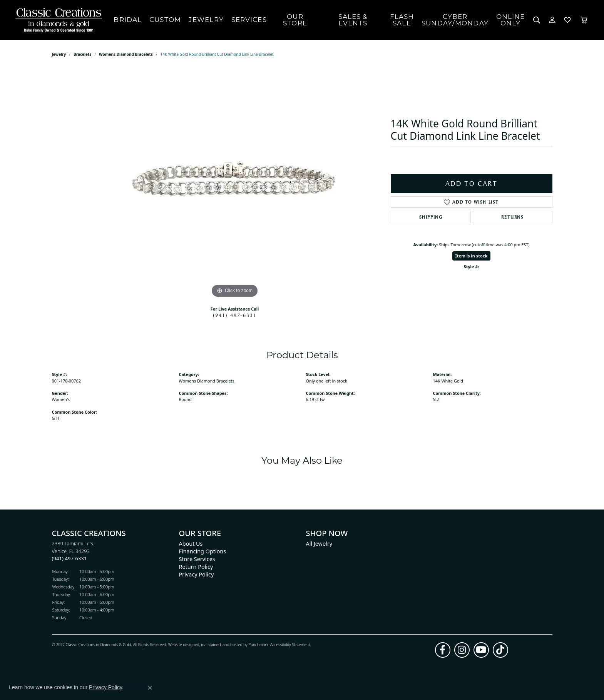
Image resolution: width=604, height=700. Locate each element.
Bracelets (82, 54)
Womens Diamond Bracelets (126, 54)
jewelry (59, 54)
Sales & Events (353, 20)
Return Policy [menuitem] (196, 567)
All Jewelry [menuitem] (319, 544)
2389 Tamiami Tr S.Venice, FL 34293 (73, 551)
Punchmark (258, 645)
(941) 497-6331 (235, 315)
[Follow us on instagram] (462, 650)
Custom (165, 20)
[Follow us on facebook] (443, 650)
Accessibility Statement (290, 645)
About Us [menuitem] (191, 544)
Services (249, 20)
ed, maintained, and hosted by (222, 645)
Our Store (295, 20)
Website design (182, 645)
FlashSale (402, 20)
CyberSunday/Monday (455, 20)
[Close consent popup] (150, 688)
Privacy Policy (105, 687)
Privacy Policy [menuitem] (197, 574)
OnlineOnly (511, 20)
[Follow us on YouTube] (481, 650)
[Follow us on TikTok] (500, 650)
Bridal (128, 20)
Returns (512, 217)
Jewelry (206, 20)
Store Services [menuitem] (197, 559)
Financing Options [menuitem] (203, 551)
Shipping (431, 217)
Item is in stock (472, 256)
